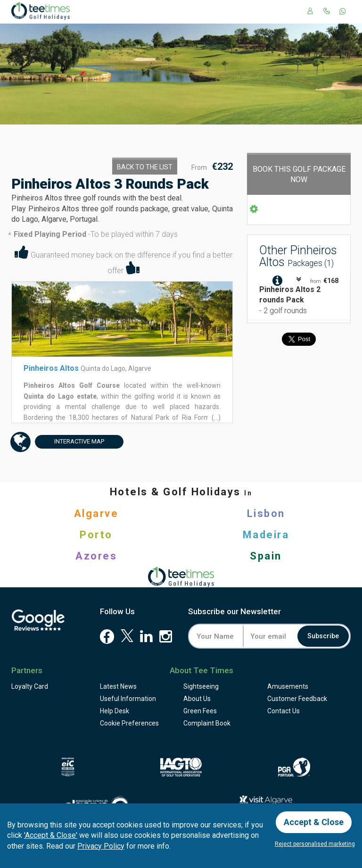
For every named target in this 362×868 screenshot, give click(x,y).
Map (70, 442)
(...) (215, 417)
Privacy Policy (101, 846)
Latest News (118, 686)
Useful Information (128, 699)
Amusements (288, 686)
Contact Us (284, 711)
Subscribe (323, 636)
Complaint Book (207, 723)
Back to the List (145, 167)
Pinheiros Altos (51, 368)
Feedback (297, 699)
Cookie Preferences (129, 723)
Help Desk (115, 711)
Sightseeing (201, 686)
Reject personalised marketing (315, 844)
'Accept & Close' (51, 835)
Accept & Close (314, 822)
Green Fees (200, 711)
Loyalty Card (30, 686)
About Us (197, 699)
